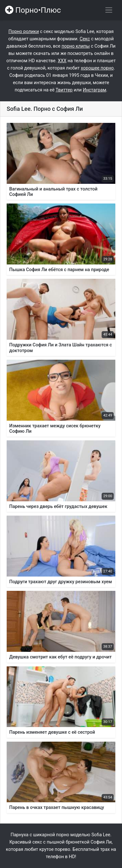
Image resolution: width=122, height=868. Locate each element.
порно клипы (76, 46)
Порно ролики (24, 32)
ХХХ (62, 61)
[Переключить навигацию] (109, 10)
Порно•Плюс (33, 10)
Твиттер (64, 90)
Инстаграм (94, 90)
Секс (85, 39)
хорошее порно (97, 68)
